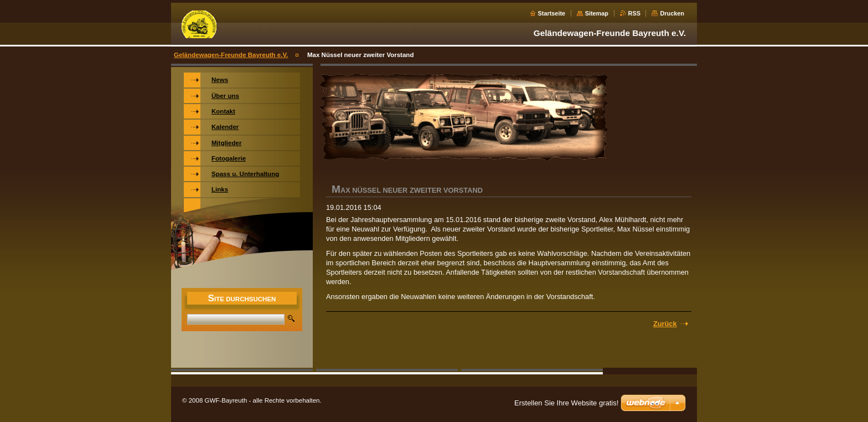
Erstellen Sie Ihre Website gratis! (566, 403)
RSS (634, 13)
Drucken (672, 13)
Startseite (552, 13)
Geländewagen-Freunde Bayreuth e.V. (231, 55)
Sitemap (597, 13)
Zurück (665, 324)
